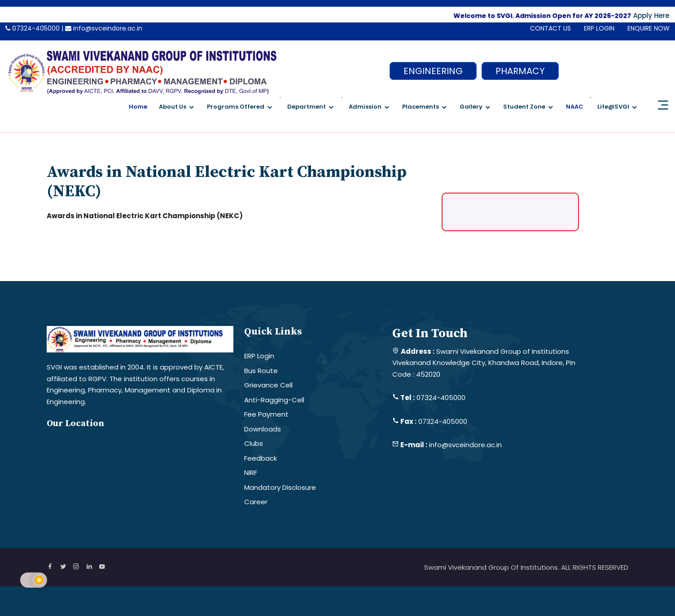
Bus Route (261, 371)
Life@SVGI (613, 107)
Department (307, 107)
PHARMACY (520, 71)
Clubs (254, 443)
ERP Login (259, 356)
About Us (173, 107)
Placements (421, 107)
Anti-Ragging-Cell (274, 400)
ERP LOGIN (599, 28)
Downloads (263, 429)
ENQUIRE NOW (649, 28)
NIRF (251, 473)
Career (256, 502)
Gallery (471, 107)
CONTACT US (550, 28)
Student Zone (524, 107)
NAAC (575, 107)
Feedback (261, 458)
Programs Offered (236, 107)
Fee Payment (266, 414)
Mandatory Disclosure (280, 487)
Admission (365, 107)
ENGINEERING (433, 71)
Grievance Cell (268, 385)
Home (138, 107)
